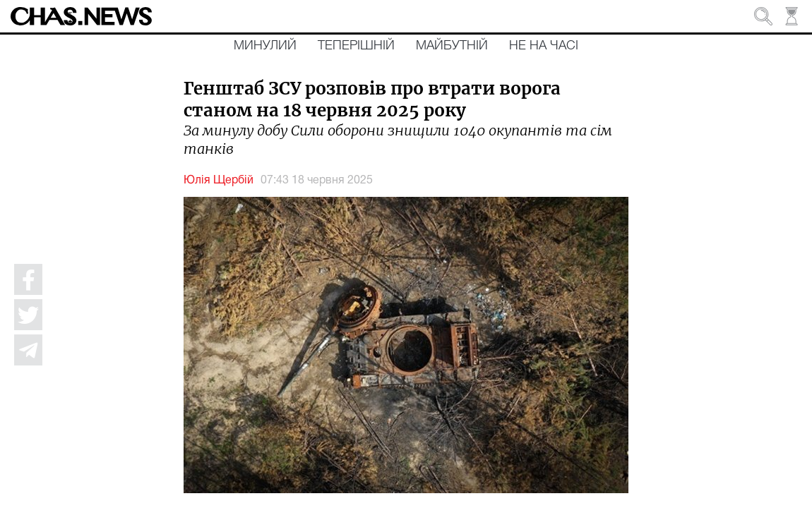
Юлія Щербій (219, 181)
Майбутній (452, 46)
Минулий (265, 46)
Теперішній (356, 46)
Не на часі (544, 46)
